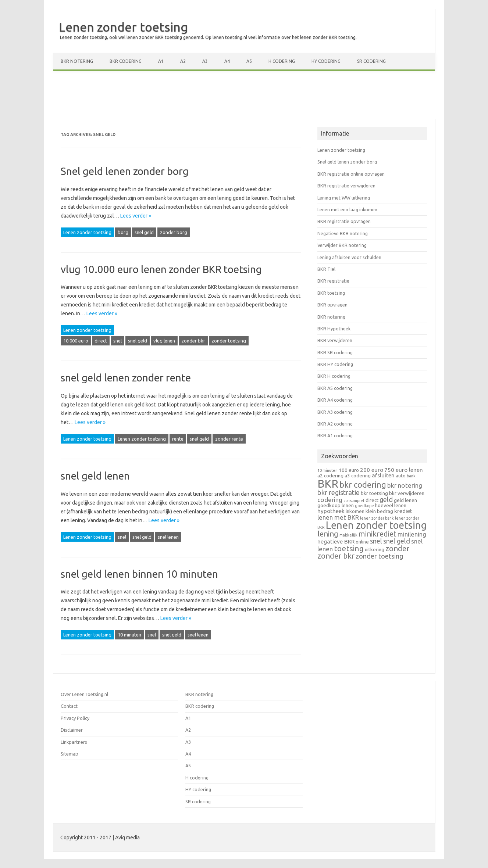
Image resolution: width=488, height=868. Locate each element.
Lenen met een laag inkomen (347, 209)
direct (101, 341)
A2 (183, 61)
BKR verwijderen (335, 340)
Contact (69, 706)
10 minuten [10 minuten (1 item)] (327, 470)
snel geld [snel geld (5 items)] (397, 541)
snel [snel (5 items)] (376, 541)
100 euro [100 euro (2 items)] (349, 470)
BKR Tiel (326, 269)
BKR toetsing (331, 293)
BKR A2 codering (335, 424)
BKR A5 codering (335, 388)
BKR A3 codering (335, 412)
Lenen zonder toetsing (123, 27)
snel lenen (168, 537)
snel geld (144, 232)
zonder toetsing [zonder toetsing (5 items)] (379, 556)
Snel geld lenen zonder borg (125, 171)
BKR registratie (333, 281)
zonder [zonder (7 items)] (397, 548)
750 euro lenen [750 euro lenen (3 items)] (404, 470)
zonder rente (229, 439)
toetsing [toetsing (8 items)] (349, 548)
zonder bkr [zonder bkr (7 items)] (336, 556)
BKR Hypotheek (334, 329)
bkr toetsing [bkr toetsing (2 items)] (374, 493)
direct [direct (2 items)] (372, 500)
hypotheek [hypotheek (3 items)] (331, 511)
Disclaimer (72, 730)
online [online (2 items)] (362, 542)
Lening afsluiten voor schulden (349, 257)
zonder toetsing (229, 341)
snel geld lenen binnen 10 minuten (139, 574)
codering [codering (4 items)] (330, 500)
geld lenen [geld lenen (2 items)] (405, 500)
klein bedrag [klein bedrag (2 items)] (379, 511)
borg (123, 232)
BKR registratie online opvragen (351, 174)
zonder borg (174, 232)
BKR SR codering (335, 352)
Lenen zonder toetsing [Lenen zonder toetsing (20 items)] (376, 525)
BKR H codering (334, 376)
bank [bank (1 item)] (411, 476)
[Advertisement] (244, 97)
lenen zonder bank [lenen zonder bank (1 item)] (377, 518)
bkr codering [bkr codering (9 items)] (363, 485)
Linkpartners (74, 742)
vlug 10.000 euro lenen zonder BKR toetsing (161, 269)
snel (117, 341)
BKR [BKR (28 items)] (328, 484)
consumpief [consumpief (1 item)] (354, 501)
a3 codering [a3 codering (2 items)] (358, 476)
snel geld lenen (95, 476)
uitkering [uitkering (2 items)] (375, 549)
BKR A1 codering (335, 435)
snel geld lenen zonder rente (126, 378)
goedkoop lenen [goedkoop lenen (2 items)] (336, 505)
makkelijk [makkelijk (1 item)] (348, 535)
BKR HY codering (335, 364)
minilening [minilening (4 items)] (412, 534)
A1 (161, 61)
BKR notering (77, 61)
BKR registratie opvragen (344, 221)
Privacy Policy (75, 718)
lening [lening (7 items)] (328, 534)
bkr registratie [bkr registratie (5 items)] (339, 492)
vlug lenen (164, 341)
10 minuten (129, 635)
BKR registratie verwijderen (346, 186)
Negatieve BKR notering (343, 233)
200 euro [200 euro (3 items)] (372, 470)
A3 (205, 61)
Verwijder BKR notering (342, 245)
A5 (249, 61)
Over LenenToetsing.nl (84, 694)
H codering (282, 61)
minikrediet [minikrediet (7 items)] (377, 534)
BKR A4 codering (335, 400)
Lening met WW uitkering (344, 198)
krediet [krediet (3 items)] (403, 511)
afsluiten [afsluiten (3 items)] (383, 475)
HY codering (326, 61)
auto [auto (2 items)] (401, 476)
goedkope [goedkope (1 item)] (364, 506)
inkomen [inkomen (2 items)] (355, 511)
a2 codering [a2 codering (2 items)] (330, 476)
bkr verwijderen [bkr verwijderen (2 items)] (407, 493)
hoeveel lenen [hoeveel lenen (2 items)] (391, 505)
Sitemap (70, 754)
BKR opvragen (332, 305)
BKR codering (126, 61)
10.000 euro (76, 341)
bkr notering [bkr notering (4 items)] (405, 485)
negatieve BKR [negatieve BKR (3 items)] (336, 541)
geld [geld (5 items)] (386, 499)
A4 (227, 61)
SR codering (371, 61)
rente (178, 439)
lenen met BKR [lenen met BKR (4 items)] (338, 517)
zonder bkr (193, 341)
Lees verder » (136, 216)
